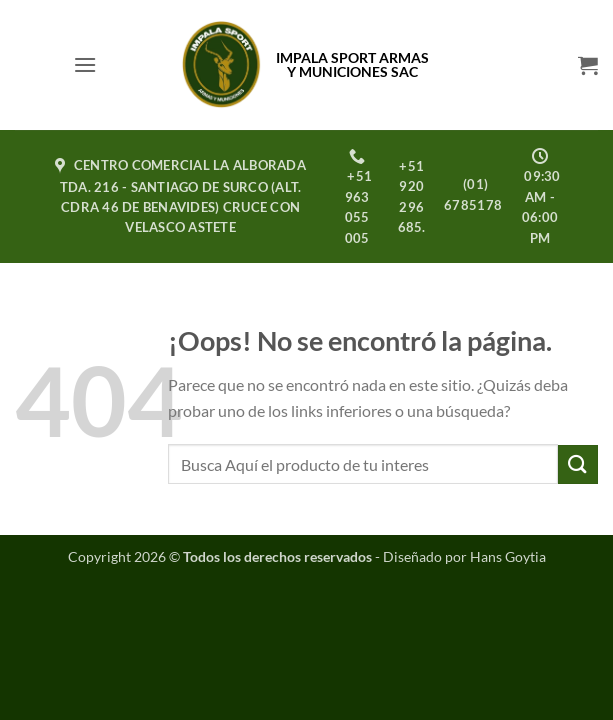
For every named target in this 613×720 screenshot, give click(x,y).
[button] (85, 64)
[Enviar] (578, 464)
